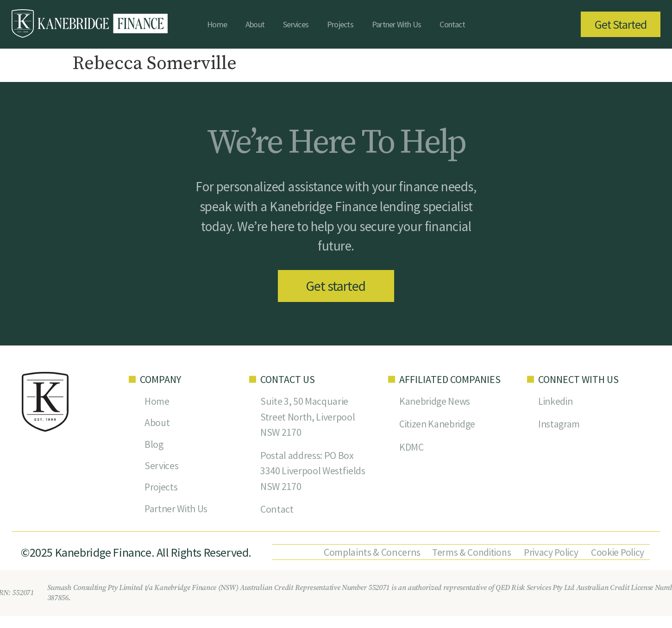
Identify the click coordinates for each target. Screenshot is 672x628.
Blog (154, 446)
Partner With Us (396, 24)
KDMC (411, 449)
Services (296, 24)
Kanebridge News (435, 402)
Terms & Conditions (468, 553)
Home (217, 24)
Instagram (559, 426)
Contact (452, 24)
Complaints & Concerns (367, 553)
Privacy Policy (549, 553)
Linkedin (556, 402)
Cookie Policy (616, 553)
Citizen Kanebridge (438, 426)
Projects (340, 24)
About (255, 24)
